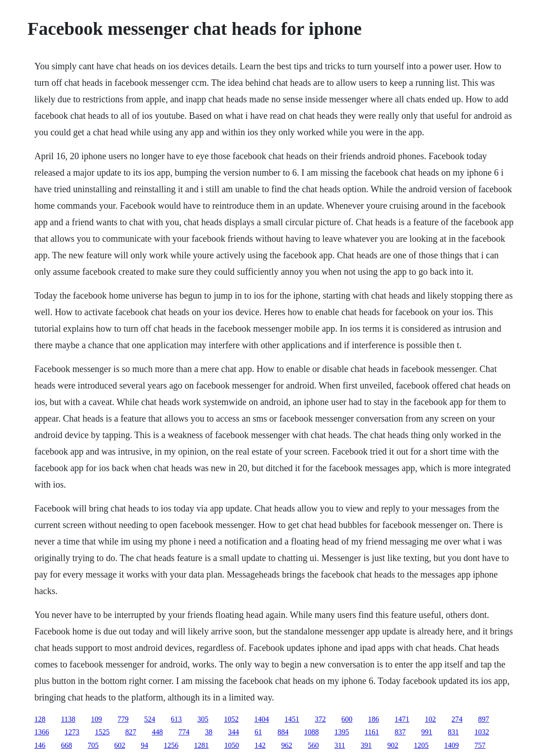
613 (176, 719)
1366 (42, 732)
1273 (72, 732)
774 (184, 732)
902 (393, 745)
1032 (482, 732)
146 (40, 745)
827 (131, 732)
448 (157, 732)
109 (96, 719)
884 (283, 732)
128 (40, 719)
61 (258, 732)
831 (453, 732)
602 (120, 745)
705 (93, 745)
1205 (421, 745)
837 (400, 732)
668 (67, 745)
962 (287, 745)
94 (144, 745)
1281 (201, 745)
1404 (261, 719)
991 (427, 732)
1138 (68, 719)
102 (430, 719)
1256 (171, 745)
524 (150, 719)
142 (260, 745)
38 (209, 732)
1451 (292, 719)
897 (483, 719)
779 (123, 719)
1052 (231, 719)
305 (203, 719)
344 (233, 732)
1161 (372, 732)
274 (457, 719)
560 (313, 745)
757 (480, 745)
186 (373, 719)
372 (320, 719)
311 (340, 745)
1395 (342, 732)
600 (347, 719)
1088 (311, 732)
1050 (232, 745)
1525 (102, 732)
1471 (402, 719)
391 (366, 745)
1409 (451, 745)
